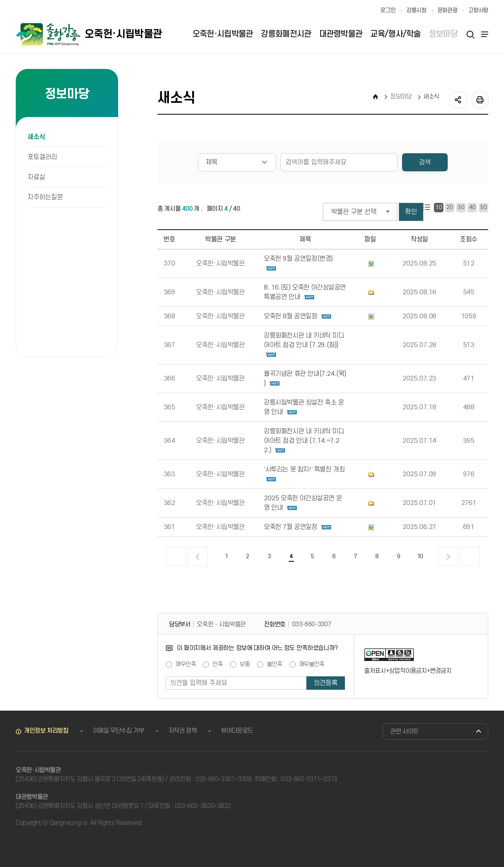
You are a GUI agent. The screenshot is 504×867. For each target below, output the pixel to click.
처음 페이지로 (176, 557)
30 (461, 207)
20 (450, 207)
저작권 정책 (183, 731)
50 (483, 207)
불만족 (275, 665)
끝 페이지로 (470, 557)
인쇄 (480, 99)
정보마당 (401, 97)
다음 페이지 (448, 557)
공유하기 (458, 99)
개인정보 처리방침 (46, 731)
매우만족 (186, 665)
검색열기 (470, 34)
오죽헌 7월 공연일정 (291, 527)
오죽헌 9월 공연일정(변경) (298, 259)
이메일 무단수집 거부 (119, 731)
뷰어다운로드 (237, 731)
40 (472, 207)
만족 (218, 665)
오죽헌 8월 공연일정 (291, 316)
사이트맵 (484, 34)
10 (438, 207)
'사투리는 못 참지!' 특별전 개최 (304, 470)
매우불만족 (312, 665)
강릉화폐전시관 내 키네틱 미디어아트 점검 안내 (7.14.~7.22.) (304, 441)
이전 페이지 (198, 557)
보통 (245, 665)
